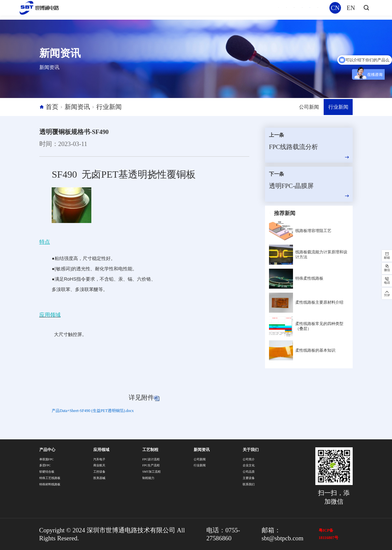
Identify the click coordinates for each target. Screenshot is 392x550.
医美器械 (99, 478)
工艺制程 (239, 9)
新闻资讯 (272, 9)
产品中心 (172, 9)
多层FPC (45, 465)
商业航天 (99, 465)
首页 (145, 9)
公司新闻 (301, 107)
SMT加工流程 (151, 472)
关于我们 (305, 9)
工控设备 (99, 472)
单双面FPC (47, 459)
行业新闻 (109, 107)
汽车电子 (99, 459)
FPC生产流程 (151, 465)
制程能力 (148, 478)
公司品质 (249, 472)
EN (351, 9)
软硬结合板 (47, 472)
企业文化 (249, 465)
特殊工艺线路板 (50, 478)
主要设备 (249, 478)
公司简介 (249, 459)
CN (335, 9)
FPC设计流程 (151, 459)
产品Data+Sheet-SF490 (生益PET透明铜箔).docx (93, 411)
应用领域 (205, 9)
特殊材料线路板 (50, 484)
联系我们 (249, 484)
